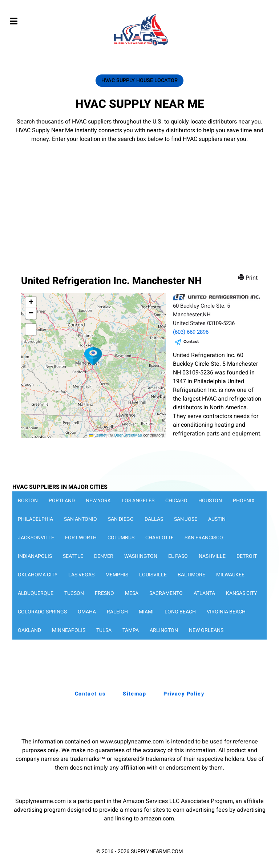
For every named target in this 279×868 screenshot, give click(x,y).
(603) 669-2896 (191, 332)
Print (249, 278)
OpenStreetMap (128, 435)
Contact (191, 342)
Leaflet (98, 435)
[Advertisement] (139, 198)
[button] (93, 356)
